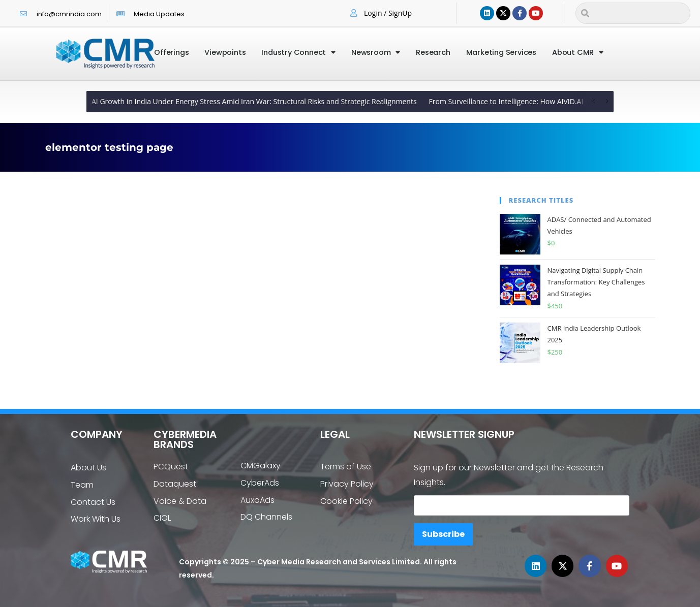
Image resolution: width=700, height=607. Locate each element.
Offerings (171, 52)
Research (433, 52)
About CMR (578, 53)
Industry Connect (298, 53)
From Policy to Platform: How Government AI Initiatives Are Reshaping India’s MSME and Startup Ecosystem (317, 101)
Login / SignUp (388, 13)
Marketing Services (501, 52)
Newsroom (376, 53)
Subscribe (443, 534)
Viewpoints (225, 52)
